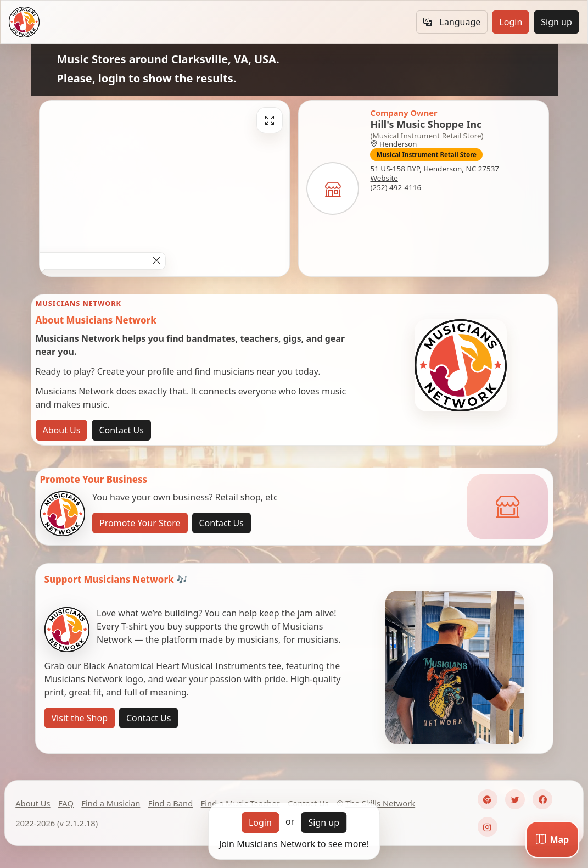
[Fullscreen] (270, 120)
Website (384, 178)
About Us (62, 430)
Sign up (556, 22)
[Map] (552, 839)
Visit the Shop (80, 718)
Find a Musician (111, 803)
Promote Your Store (140, 523)
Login (511, 22)
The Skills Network (380, 803)
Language (452, 22)
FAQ (66, 803)
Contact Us (121, 430)
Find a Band (170, 803)
